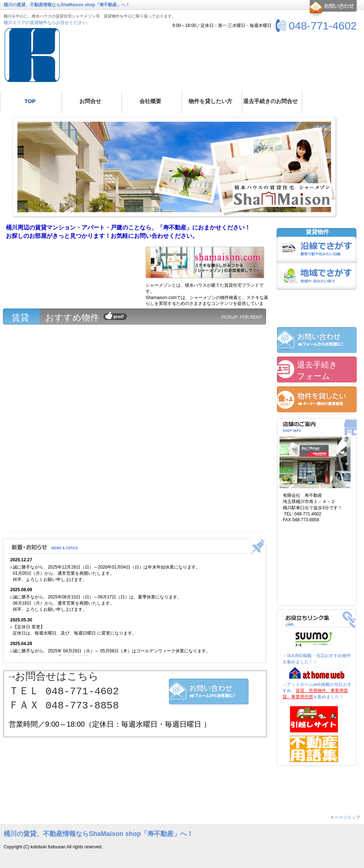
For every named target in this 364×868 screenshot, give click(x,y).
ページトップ (347, 817)
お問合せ (332, 9)
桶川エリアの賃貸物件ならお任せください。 (47, 23)
